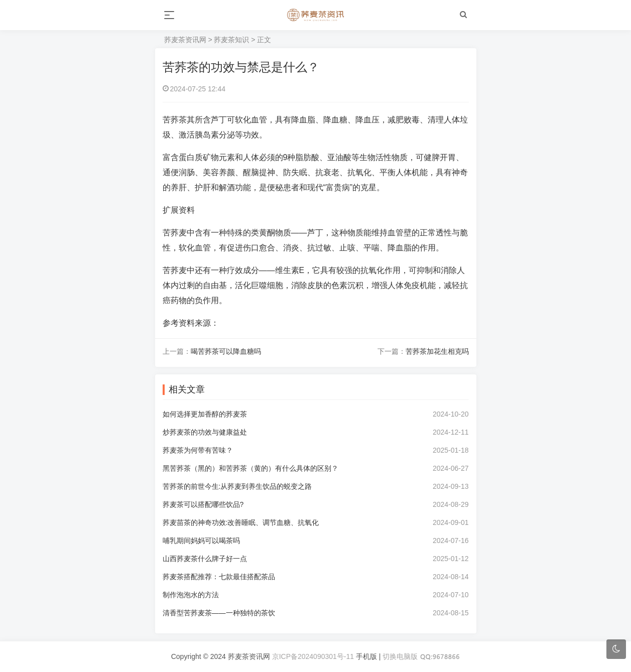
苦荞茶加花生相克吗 (437, 351)
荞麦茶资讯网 (185, 40)
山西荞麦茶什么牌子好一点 (205, 559)
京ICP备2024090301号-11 (313, 656)
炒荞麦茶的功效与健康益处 (205, 432)
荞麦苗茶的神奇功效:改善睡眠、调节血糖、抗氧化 (241, 522)
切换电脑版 (400, 656)
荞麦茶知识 (231, 40)
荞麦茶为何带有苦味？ (198, 450)
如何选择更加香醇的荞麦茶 (205, 414)
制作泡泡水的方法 (191, 595)
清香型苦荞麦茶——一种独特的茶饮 (219, 613)
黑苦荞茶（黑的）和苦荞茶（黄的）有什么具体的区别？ (250, 468)
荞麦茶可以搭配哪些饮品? (203, 504)
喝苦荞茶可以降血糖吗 (226, 351)
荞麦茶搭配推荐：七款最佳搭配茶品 (219, 577)
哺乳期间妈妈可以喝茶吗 (201, 541)
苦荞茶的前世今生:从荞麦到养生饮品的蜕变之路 (237, 486)
